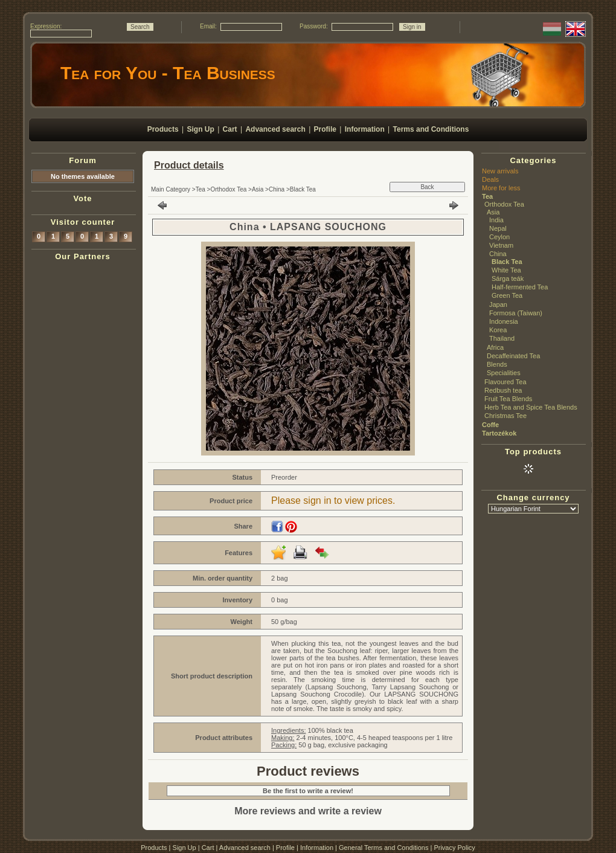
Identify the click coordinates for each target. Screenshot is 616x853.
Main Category (171, 189)
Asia (258, 189)
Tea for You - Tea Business (168, 73)
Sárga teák (508, 278)
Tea (201, 189)
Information (317, 848)
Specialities (504, 373)
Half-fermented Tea (520, 287)
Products (154, 848)
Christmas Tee (505, 416)
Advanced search (245, 848)
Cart (208, 848)
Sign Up (184, 848)
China (277, 189)
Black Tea (303, 189)
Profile (285, 848)
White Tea (506, 270)
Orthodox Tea (228, 189)
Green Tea (507, 295)
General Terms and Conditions (383, 848)
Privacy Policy (454, 848)
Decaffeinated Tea (513, 356)
